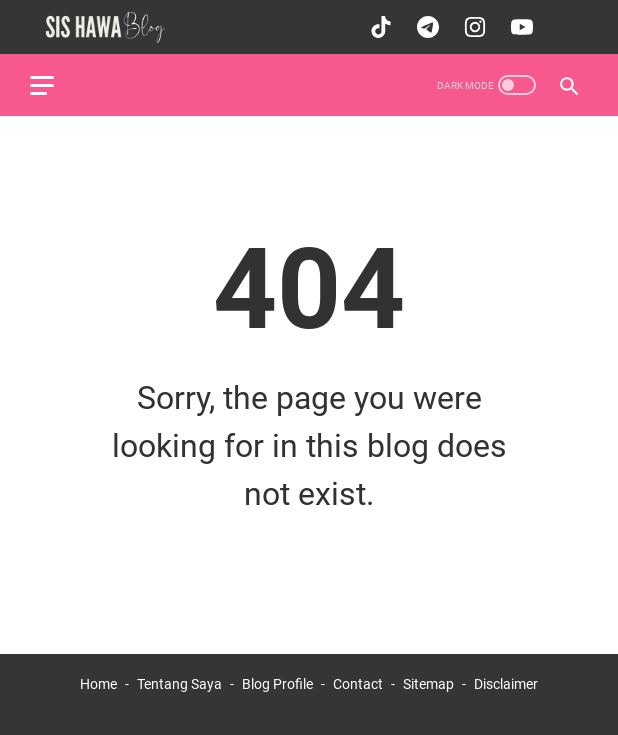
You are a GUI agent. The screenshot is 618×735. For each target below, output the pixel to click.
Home (98, 684)
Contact (358, 684)
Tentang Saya (179, 684)
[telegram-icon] (425, 27)
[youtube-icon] (519, 27)
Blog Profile (277, 684)
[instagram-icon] (472, 27)
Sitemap (428, 684)
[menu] (54, 85)
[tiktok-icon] (378, 27)
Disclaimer (506, 684)
